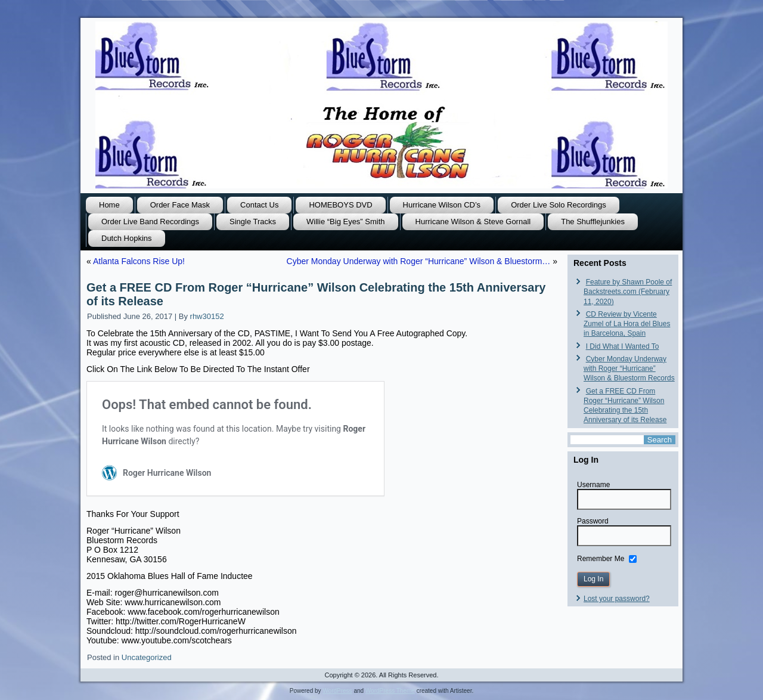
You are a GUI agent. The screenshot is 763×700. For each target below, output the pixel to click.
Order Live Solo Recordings (559, 205)
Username (593, 485)
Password (593, 521)
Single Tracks (253, 222)
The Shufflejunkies (593, 222)
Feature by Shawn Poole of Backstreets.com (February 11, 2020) (628, 292)
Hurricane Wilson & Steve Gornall (473, 222)
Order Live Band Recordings (150, 222)
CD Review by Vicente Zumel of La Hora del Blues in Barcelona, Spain (627, 324)
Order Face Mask (180, 205)
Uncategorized (147, 657)
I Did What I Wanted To (623, 346)
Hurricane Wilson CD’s (442, 205)
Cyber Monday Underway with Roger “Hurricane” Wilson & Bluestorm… (419, 261)
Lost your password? (617, 599)
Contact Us (259, 205)
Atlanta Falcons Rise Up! (139, 261)
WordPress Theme (390, 691)
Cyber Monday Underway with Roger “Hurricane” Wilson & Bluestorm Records (629, 369)
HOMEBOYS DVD (340, 205)
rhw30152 (207, 316)
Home (109, 205)
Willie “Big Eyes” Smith (345, 222)
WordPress (337, 691)
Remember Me (601, 558)
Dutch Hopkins (127, 238)
